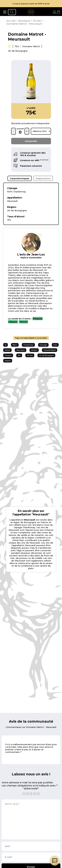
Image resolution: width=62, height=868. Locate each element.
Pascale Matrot (50, 350)
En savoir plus (44, 160)
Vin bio (30, 355)
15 (5, 345)
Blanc (15, 345)
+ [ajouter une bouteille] (27, 131)
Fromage (43, 345)
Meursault (21, 350)
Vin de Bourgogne (46, 355)
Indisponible (31, 141)
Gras (55, 345)
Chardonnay (28, 345)
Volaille (8, 361)
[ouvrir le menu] (5, 12)
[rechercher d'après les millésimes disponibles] (41, 131)
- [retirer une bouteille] (13, 131)
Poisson (8, 355)
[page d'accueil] (11, 21)
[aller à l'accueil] (31, 12)
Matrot (7, 350)
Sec (19, 355)
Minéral (34, 350)
